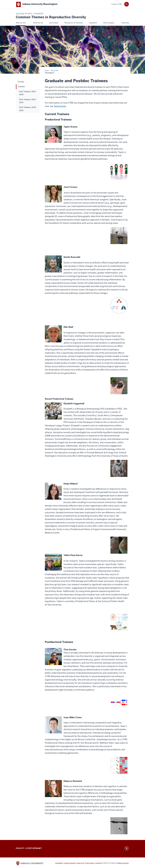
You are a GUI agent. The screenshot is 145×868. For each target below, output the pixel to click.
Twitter (127, 848)
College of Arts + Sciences (30, 14)
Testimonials (60, 106)
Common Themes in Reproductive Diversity (51, 17)
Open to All (80, 863)
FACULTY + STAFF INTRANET (29, 848)
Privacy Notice (90, 863)
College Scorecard (70, 863)
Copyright (98, 863)
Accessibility (59, 863)
